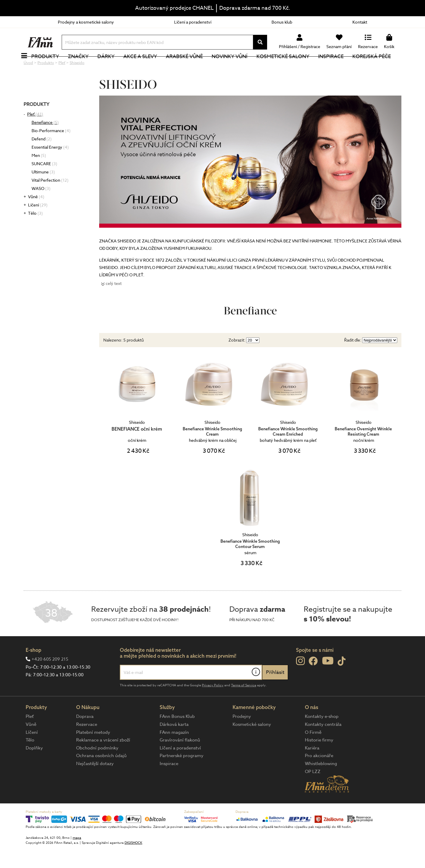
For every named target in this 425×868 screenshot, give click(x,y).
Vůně (36, 216)
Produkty (52, 66)
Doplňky (34, 768)
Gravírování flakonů (180, 760)
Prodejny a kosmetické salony (86, 22)
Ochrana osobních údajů (101, 775)
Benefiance (45, 142)
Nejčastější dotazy (95, 783)
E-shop (33, 670)
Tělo (35, 233)
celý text (114, 303)
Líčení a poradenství (193, 22)
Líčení (38, 225)
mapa (77, 858)
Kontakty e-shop (322, 736)
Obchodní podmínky (97, 768)
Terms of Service (244, 705)
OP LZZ (313, 791)
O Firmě (313, 752)
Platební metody (93, 752)
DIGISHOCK (133, 863)
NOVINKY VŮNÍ (236, 66)
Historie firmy (319, 760)
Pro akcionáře (319, 775)
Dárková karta (174, 744)
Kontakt (360, 22)
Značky (85, 66)
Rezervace (87, 744)
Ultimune (43, 192)
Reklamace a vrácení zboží (103, 760)
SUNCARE (44, 183)
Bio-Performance (51, 150)
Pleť (35, 134)
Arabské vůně (191, 66)
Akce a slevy (147, 66)
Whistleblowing (321, 783)
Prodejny (242, 736)
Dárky (112, 66)
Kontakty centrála (323, 744)
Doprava (85, 736)
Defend (42, 159)
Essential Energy (50, 167)
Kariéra (312, 768)
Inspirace (337, 66)
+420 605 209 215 (50, 679)
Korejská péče (378, 66)
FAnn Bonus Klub (177, 736)
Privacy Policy (213, 705)
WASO (41, 208)
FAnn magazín (174, 752)
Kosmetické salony (289, 66)
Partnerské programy (182, 775)
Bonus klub (282, 22)
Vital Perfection (50, 200)
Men (39, 175)
